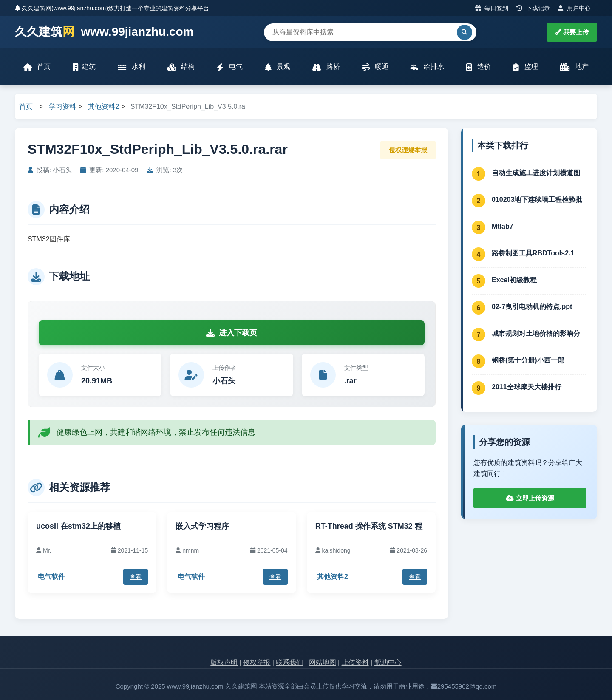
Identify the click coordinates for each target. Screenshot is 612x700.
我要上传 (572, 32)
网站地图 (323, 662)
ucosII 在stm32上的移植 (78, 526)
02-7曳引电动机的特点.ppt (532, 307)
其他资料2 (103, 106)
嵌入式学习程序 (202, 526)
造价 (479, 67)
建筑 (84, 67)
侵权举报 (257, 662)
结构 (181, 67)
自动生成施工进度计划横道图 (536, 173)
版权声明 (224, 662)
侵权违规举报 (408, 150)
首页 (37, 67)
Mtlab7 (503, 226)
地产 (574, 67)
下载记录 (533, 8)
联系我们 (289, 662)
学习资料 (62, 106)
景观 (278, 67)
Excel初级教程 (514, 280)
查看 (136, 577)
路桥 (326, 67)
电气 (229, 67)
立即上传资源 (530, 498)
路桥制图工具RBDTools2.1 (533, 253)
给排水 (427, 67)
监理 (525, 67)
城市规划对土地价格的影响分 (536, 333)
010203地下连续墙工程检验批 (537, 200)
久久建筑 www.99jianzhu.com (104, 32)
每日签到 (492, 8)
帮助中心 (388, 662)
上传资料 (355, 662)
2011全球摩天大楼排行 (527, 387)
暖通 (375, 67)
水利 (131, 67)
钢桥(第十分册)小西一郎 (528, 360)
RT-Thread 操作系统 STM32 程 (369, 526)
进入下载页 (232, 333)
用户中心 (574, 8)
